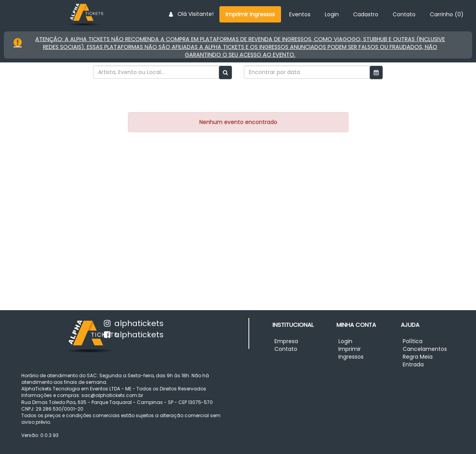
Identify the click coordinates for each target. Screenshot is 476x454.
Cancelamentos (425, 349)
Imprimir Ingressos (351, 353)
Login (332, 14)
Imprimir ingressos (250, 14)
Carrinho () (447, 14)
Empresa (286, 341)
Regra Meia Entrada (418, 361)
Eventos (300, 14)
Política (413, 341)
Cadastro (366, 14)
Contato (404, 14)
